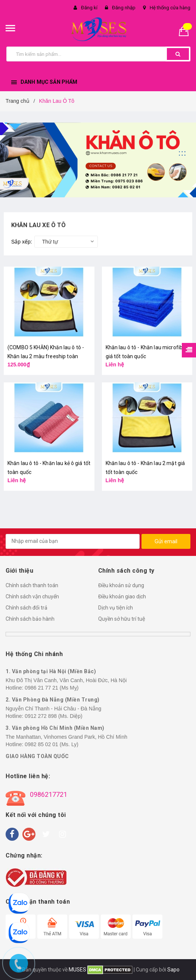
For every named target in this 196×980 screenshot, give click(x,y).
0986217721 (49, 794)
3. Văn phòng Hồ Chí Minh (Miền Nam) (55, 728)
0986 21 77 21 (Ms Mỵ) (52, 688)
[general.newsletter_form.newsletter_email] (73, 541)
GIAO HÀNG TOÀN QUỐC (37, 756)
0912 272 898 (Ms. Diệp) (53, 716)
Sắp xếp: (22, 242)
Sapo (173, 970)
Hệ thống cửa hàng (170, 8)
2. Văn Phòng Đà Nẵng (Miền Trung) (53, 700)
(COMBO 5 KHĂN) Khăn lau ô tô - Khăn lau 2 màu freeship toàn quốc (46, 356)
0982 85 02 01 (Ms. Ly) (51, 744)
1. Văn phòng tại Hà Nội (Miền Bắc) (51, 671)
